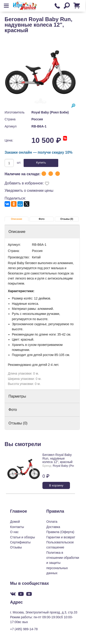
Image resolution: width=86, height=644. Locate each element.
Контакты (17, 527)
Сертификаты (20, 542)
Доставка (53, 527)
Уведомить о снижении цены (29, 191)
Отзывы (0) (67, 219)
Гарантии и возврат (61, 537)
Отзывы (16, 547)
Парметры (17, 396)
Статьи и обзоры (22, 537)
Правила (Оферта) (60, 532)
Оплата (52, 522)
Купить (41, 162)
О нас (14, 532)
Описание (17, 219)
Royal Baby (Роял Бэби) (50, 112)
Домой (15, 522)
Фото (42, 219)
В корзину (56, 485)
